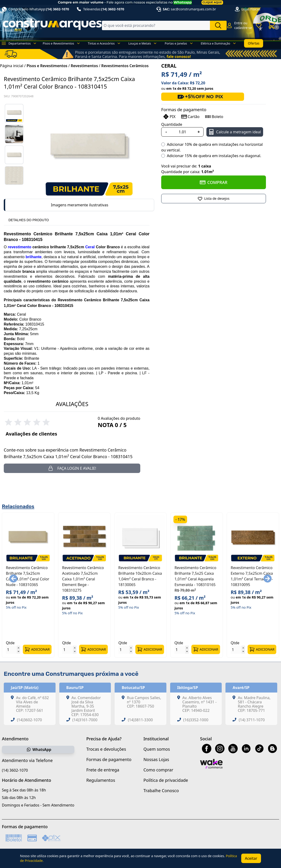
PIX (169, 117)
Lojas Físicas (251, 9)
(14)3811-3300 (140, 720)
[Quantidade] (182, 132)
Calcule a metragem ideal (235, 132)
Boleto (214, 117)
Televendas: (100, 9)
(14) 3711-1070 (252, 720)
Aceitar (251, 858)
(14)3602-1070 (29, 720)
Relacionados (18, 506)
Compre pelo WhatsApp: (35, 9)
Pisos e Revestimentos (47, 66)
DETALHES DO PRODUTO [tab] (29, 220)
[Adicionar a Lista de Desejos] (214, 199)
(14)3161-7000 (85, 720)
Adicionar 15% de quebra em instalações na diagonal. (214, 156)
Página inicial (12, 66)
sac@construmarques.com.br (193, 9)
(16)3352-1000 (196, 720)
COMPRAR (214, 182)
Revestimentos (84, 66)
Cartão (190, 117)
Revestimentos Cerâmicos (125, 66)
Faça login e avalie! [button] (72, 468)
